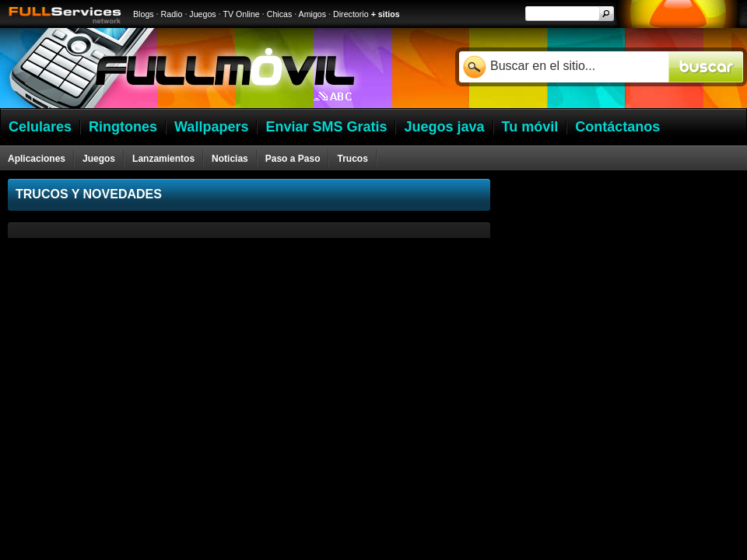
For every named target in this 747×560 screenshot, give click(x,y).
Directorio (351, 14)
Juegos (202, 14)
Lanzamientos (163, 159)
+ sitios (386, 14)
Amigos (313, 14)
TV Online (241, 14)
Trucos (352, 159)
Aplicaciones (37, 159)
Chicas (280, 14)
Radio (172, 14)
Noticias (230, 159)
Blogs (144, 14)
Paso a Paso (293, 159)
